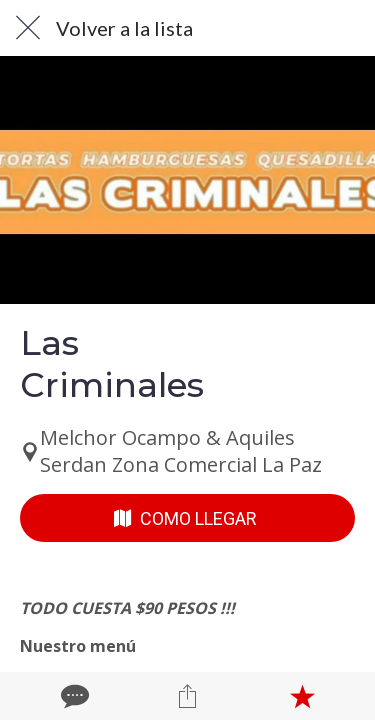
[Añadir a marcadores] (302, 696)
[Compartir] (187, 696)
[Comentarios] (73, 696)
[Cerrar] (28, 28)
